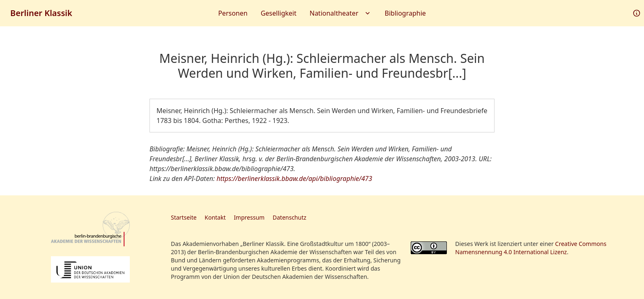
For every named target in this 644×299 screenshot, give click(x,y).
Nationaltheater (341, 13)
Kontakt (215, 217)
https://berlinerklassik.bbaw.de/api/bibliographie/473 (294, 178)
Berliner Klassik (41, 13)
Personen (233, 13)
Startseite (184, 217)
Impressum (249, 217)
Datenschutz (290, 217)
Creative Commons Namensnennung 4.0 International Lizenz (531, 248)
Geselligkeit (279, 13)
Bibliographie (405, 13)
